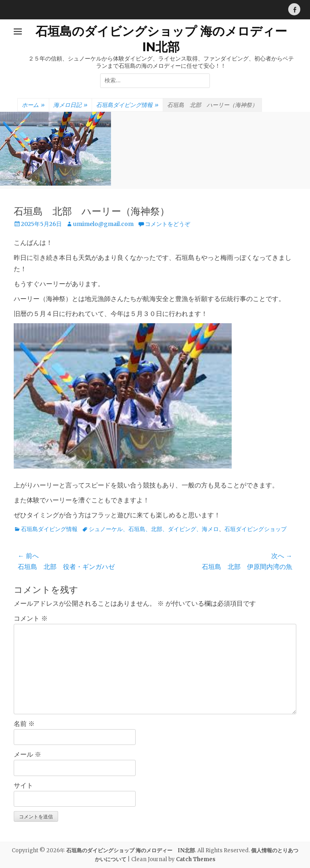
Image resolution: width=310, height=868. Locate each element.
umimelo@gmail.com (103, 224)
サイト (23, 785)
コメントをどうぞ (168, 224)
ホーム (33, 105)
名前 (24, 724)
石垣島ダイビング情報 (127, 105)
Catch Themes (196, 859)
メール (27, 754)
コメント (31, 618)
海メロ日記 (70, 105)
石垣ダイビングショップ (256, 529)
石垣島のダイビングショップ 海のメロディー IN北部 (131, 850)
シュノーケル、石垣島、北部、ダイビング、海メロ (154, 529)
